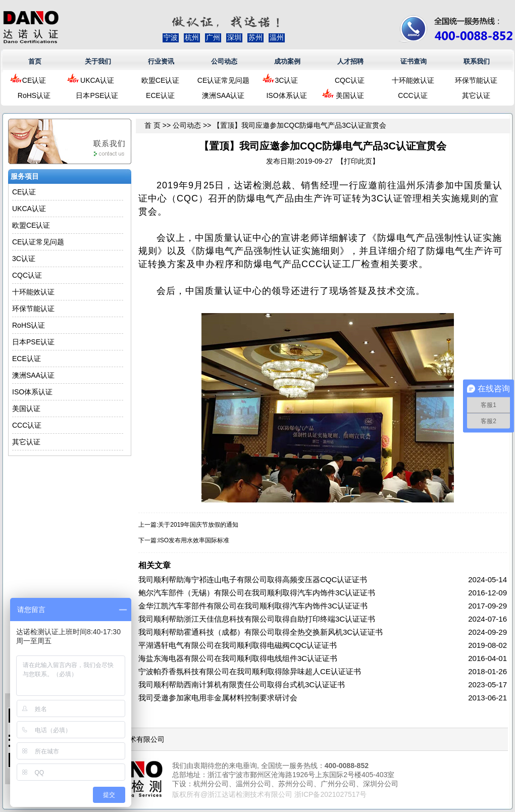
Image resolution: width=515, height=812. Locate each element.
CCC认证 (413, 95)
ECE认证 (160, 95)
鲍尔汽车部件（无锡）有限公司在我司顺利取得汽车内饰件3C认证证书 (257, 593)
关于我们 (98, 61)
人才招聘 (350, 61)
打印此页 (358, 161)
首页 (35, 61)
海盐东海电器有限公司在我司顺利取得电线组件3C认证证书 (238, 658)
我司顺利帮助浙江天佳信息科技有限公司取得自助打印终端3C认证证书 (257, 619)
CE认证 (34, 80)
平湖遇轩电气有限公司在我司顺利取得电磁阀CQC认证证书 (238, 645)
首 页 (152, 125)
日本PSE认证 (97, 95)
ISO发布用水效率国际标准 (194, 540)
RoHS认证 (34, 95)
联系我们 (477, 61)
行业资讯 (161, 61)
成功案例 (287, 61)
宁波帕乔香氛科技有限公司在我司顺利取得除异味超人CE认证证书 (250, 671)
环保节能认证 (476, 80)
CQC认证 (350, 80)
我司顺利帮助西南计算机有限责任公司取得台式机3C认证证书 (242, 684)
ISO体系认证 (286, 95)
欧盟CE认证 (160, 80)
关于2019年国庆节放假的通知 (198, 525)
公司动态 (224, 61)
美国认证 (350, 95)
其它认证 (476, 95)
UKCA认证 (97, 80)
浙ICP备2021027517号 (330, 794)
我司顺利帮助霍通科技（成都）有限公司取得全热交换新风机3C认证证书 (261, 632)
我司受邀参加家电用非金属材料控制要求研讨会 (218, 698)
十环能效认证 (413, 80)
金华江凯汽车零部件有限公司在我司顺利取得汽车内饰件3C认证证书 (253, 606)
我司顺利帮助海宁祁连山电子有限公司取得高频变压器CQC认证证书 (253, 579)
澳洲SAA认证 (223, 95)
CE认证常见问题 (223, 80)
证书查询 (414, 61)
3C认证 (287, 80)
